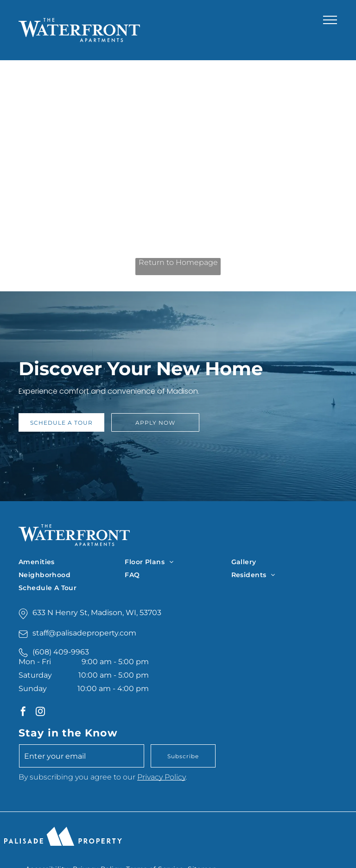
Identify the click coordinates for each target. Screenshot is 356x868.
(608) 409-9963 (61, 652)
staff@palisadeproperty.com (84, 633)
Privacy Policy (161, 777)
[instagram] (40, 713)
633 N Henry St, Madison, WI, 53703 (97, 613)
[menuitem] (72, 562)
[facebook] (23, 713)
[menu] (330, 20)
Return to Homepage (178, 262)
